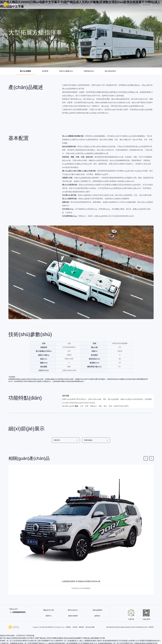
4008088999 (132, 5)
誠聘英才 (100, 5)
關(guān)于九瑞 (37, 5)
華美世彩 (151, 627)
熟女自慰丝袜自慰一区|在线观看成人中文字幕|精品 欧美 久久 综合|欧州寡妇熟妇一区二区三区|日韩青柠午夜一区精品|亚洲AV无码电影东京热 (71, 643)
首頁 (27, 5)
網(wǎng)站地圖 (90, 627)
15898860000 (21, 613)
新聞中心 (77, 5)
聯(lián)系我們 (88, 5)
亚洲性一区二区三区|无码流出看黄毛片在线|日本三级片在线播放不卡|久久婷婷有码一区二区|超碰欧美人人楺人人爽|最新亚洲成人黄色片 (45, 640)
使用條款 (69, 627)
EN (157, 5)
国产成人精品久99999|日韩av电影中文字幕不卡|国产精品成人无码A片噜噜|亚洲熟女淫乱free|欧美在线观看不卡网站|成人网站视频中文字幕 (46, 638)
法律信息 (75, 627)
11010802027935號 (135, 627)
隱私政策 (82, 627)
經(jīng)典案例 (67, 5)
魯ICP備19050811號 (113, 627)
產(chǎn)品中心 (52, 5)
